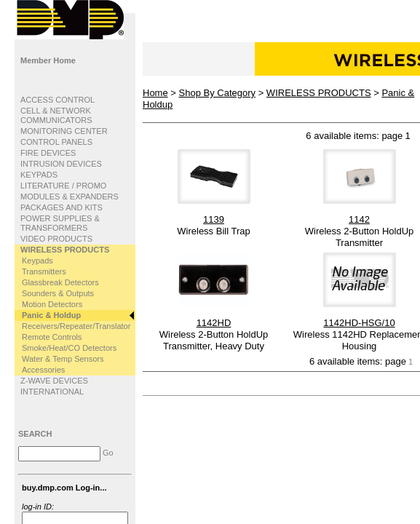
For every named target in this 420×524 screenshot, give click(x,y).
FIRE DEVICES (48, 153)
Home (155, 93)
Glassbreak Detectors (60, 282)
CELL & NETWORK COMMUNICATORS (56, 115)
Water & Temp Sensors (63, 359)
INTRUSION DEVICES (61, 164)
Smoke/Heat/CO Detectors (69, 348)
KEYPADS (39, 175)
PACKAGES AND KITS (62, 207)
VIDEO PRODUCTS (56, 239)
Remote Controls (52, 337)
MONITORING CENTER (64, 131)
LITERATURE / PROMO (63, 186)
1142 (359, 219)
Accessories (43, 370)
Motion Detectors (52, 304)
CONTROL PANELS (56, 142)
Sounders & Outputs (58, 293)
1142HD (214, 323)
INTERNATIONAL (52, 392)
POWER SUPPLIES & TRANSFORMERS (60, 223)
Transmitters (44, 271)
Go (108, 453)
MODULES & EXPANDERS (70, 196)
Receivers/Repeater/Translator (76, 326)
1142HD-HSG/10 (359, 323)
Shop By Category (218, 93)
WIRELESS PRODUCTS (65, 250)
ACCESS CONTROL (58, 100)
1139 (214, 219)
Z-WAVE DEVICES (54, 381)
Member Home (48, 60)
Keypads (37, 261)
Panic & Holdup (51, 315)
